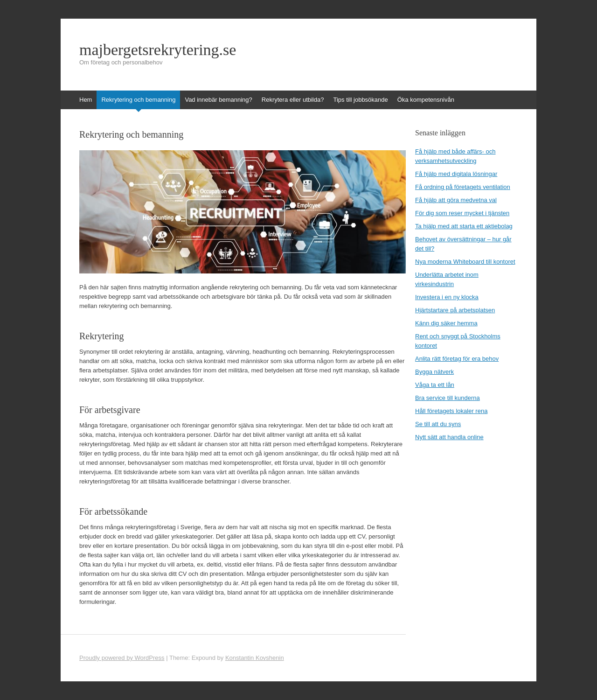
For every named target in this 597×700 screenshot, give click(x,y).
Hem (86, 100)
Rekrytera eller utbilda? (293, 100)
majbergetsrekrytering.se (158, 50)
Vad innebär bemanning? (218, 100)
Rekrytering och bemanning (138, 100)
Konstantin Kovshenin (255, 658)
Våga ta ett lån (435, 385)
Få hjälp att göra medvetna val (456, 200)
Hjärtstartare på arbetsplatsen (455, 310)
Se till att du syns (438, 424)
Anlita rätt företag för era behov (457, 359)
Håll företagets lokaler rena (451, 411)
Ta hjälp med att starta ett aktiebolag (464, 226)
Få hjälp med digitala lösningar (456, 174)
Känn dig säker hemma (446, 323)
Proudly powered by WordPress (122, 658)
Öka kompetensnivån (426, 100)
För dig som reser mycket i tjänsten (462, 213)
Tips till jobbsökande (360, 100)
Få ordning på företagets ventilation (463, 187)
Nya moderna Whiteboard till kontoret (465, 262)
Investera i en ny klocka (447, 297)
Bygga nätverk (434, 372)
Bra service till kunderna (448, 398)
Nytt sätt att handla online (449, 437)
